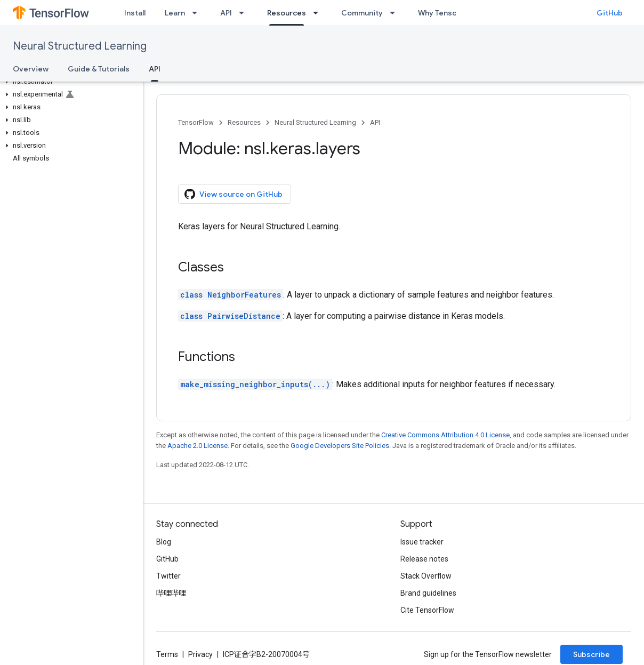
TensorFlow (196, 122)
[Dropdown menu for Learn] (198, 13)
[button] (70, 82)
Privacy (200, 654)
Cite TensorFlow (427, 610)
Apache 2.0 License (198, 446)
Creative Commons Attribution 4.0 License (445, 435)
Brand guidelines (428, 593)
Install (135, 13)
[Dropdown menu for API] (245, 13)
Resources (244, 122)
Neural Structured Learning (80, 46)
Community (362, 13)
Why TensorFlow (447, 13)
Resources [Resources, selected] (287, 13)
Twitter (168, 576)
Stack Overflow (426, 576)
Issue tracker (422, 542)
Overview (31, 69)
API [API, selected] (155, 69)
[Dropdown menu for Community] (396, 13)
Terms (167, 654)
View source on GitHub (234, 194)
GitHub (610, 13)
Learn (175, 13)
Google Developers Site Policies (340, 446)
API (226, 13)
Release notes (424, 559)
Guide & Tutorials (99, 69)
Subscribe (591, 654)
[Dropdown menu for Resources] (319, 13)
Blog (164, 542)
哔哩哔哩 (171, 593)
